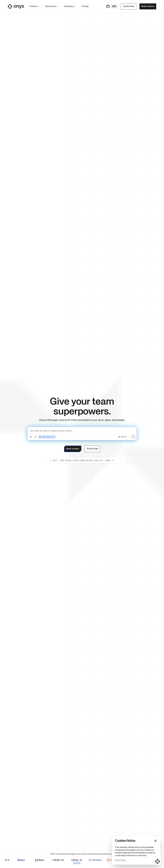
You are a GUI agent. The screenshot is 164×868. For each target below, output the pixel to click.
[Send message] (133, 437)
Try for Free (128, 6)
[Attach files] (31, 437)
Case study (80, 863)
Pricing (85, 6)
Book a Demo (148, 6)
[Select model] (124, 437)
